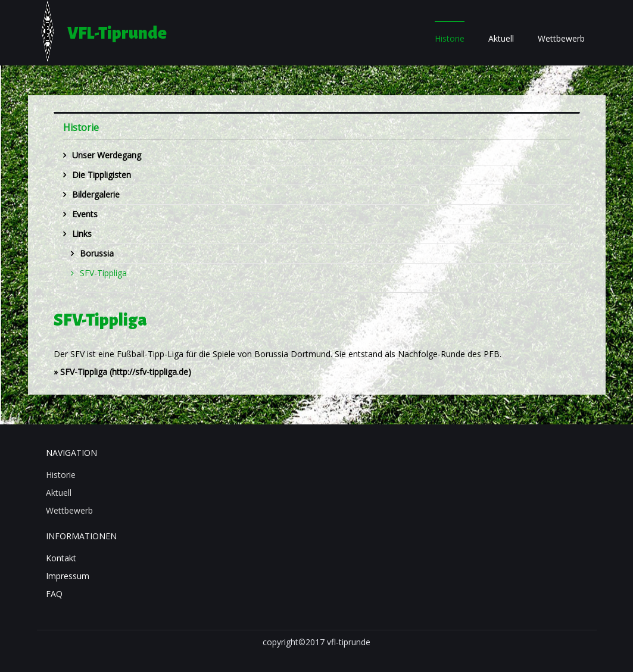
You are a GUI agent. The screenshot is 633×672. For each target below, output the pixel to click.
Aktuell (501, 38)
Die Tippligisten (102, 175)
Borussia (97, 253)
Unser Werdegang (107, 155)
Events (85, 214)
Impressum (68, 576)
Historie (450, 38)
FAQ (54, 594)
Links (82, 234)
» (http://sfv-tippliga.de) (122, 372)
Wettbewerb (561, 38)
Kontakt (61, 558)
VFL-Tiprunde (117, 33)
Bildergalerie (96, 194)
